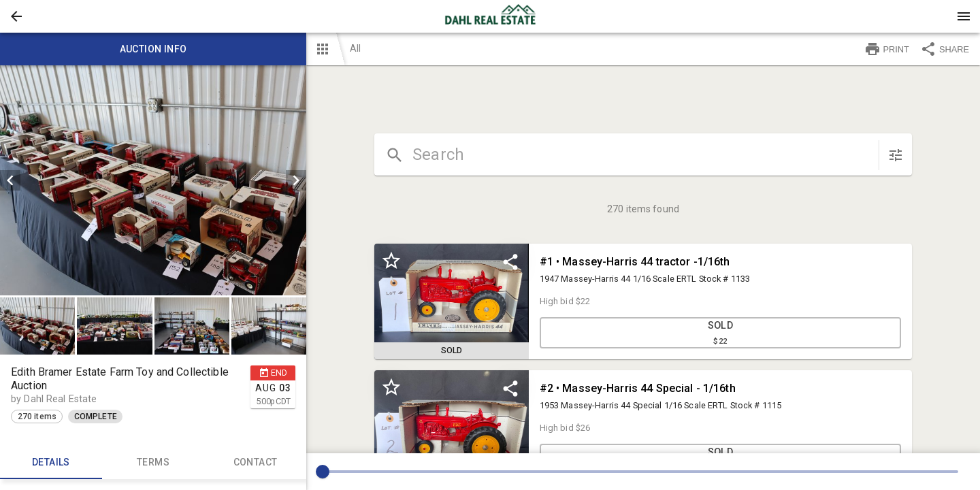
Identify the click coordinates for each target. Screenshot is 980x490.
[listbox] (153, 180)
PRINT (887, 49)
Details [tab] (51, 463)
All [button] (355, 48)
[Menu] (964, 16)
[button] (16, 16)
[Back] (16, 16)
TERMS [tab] (153, 463)
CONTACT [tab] (255, 463)
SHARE (945, 49)
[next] (296, 180)
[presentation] (490, 16)
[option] (153, 180)
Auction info (153, 49)
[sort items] (896, 155)
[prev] (10, 180)
